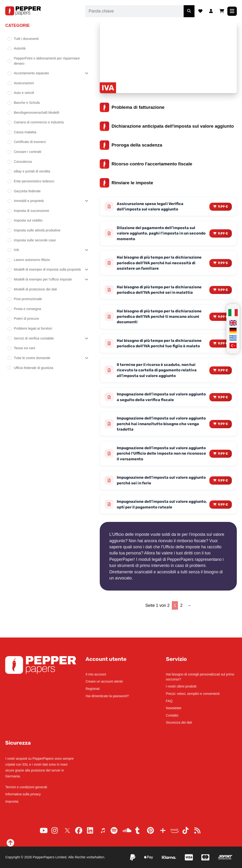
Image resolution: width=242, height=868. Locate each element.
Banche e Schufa (27, 103)
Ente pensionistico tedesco (34, 181)
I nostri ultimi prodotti (181, 686)
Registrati (93, 689)
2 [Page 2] (181, 627)
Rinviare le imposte (126, 183)
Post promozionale (28, 299)
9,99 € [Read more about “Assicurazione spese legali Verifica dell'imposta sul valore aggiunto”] (223, 207)
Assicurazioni (24, 83)
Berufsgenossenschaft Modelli (36, 113)
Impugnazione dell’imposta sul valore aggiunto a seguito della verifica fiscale (157, 415)
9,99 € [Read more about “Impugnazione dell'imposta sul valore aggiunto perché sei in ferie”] (223, 501)
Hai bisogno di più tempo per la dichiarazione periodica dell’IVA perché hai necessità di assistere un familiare (160, 265)
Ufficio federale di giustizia (33, 368)
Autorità (20, 48)
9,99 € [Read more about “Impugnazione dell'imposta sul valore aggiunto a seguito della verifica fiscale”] (223, 415)
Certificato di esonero (30, 142)
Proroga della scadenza (131, 145)
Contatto (172, 715)
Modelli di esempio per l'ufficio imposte (43, 279)
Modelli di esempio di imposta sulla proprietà (47, 269)
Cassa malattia (25, 132)
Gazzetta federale (27, 191)
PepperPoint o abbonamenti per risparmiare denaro (47, 61)
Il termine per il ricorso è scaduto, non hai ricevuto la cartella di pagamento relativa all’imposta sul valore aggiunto (159, 387)
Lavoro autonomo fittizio (32, 260)
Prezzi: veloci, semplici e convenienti (193, 694)
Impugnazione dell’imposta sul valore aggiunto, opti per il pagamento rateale (157, 526)
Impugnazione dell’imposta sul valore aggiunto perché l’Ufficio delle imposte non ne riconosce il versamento (160, 473)
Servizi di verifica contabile (34, 338)
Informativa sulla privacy (23, 794)
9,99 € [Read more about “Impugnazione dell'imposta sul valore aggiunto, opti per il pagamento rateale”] (223, 525)
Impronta (12, 801)
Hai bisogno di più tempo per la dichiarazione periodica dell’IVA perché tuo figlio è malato (160, 357)
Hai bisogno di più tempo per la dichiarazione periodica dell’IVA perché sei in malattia (160, 296)
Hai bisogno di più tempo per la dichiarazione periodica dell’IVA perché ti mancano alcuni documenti (159, 326)
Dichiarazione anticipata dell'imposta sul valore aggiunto (167, 126)
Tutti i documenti (26, 39)
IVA (16, 250)
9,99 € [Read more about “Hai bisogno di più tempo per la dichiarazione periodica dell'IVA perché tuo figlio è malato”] (223, 357)
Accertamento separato (31, 73)
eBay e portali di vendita (32, 171)
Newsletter (174, 708)
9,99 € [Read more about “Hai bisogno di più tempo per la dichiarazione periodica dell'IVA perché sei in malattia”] (223, 296)
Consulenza (23, 162)
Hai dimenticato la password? (107, 696)
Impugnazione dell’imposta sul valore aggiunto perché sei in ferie (155, 501)
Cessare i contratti (27, 152)
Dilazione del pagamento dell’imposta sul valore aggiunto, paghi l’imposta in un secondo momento (158, 234)
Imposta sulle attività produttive (37, 230)
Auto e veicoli (24, 93)
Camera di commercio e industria (39, 122)
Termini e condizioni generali (26, 787)
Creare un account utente (104, 681)
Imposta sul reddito (28, 220)
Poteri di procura (26, 319)
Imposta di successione (31, 211)
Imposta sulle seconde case (35, 240)
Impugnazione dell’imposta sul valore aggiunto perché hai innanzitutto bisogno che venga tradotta (159, 442)
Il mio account (96, 674)
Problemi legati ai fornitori (33, 328)
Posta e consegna (27, 309)
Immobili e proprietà (29, 201)
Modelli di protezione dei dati (35, 289)
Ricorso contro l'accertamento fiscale (146, 164)
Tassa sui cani (24, 348)
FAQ (169, 701)
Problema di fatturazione (132, 107)
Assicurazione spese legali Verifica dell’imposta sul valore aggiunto (152, 207)
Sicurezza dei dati (179, 722)
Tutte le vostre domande (32, 358)
